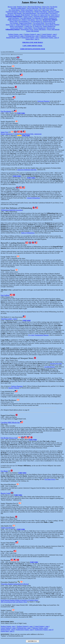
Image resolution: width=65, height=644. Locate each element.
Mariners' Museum (14, 388)
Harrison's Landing (54, 12)
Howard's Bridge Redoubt (22, 15)
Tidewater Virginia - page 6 (48, 36)
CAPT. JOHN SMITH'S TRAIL (32, 46)
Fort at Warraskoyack (39, 28)
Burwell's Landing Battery (19, 8)
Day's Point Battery (14, 10)
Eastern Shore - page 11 (32, 39)
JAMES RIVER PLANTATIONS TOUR (33, 49)
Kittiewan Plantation (44, 101)
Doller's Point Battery (27, 10)
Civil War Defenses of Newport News (17, 358)
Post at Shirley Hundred (52, 25)
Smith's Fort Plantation (8, 528)
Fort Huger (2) (35, 15)
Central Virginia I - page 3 (49, 34)
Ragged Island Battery (26, 23)
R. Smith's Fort (38, 26)
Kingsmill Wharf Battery (41, 16)
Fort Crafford (50, 8)
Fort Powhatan (14, 23)
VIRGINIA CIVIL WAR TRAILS (32, 42)
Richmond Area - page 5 (32, 36)
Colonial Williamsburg (33, 198)
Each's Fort (38, 10)
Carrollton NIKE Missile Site (10, 423)
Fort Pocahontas (6, 111)
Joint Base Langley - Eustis (9, 319)
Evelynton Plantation (12, 12)
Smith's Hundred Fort (49, 26)
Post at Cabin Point (33, 8)
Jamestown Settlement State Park (27, 170)
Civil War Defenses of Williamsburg (16, 208)
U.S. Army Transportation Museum (38, 335)
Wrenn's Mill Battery (40, 29)
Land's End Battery (14, 18)
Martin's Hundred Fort (50, 18)
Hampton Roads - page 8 (13, 38)
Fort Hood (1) (54, 13)
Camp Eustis (45, 10)
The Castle (42, 8)
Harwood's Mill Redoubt (14, 13)
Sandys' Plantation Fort (8, 504)
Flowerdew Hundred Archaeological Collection (15, 584)
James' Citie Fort (45, 15)
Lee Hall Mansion (50, 367)
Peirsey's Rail (14, 21)
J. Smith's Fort (28, 26)
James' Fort (4, 132)
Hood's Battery (10, 15)
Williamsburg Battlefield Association (12, 210)
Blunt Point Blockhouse (35, 7)
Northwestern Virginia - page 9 (30, 38)
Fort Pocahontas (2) (36, 21)
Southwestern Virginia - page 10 (50, 38)
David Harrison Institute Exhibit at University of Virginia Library (20, 600)
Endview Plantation (17, 386)
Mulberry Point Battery (28, 20)
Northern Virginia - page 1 (16, 34)
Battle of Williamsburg (28, 233)
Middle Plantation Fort (14, 20)
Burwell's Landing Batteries (13, 243)
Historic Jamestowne (7, 134)
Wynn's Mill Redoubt (53, 29)
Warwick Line (51, 28)
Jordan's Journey (28, 16)
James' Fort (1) (55, 15)
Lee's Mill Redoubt (26, 18)
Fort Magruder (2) (38, 18)
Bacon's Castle (12, 7)
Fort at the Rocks (50, 23)
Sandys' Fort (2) (10, 25)
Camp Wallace (28, 28)
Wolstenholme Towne (27, 29)
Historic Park (13, 438)
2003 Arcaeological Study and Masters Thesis (14, 602)
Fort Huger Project (50, 479)
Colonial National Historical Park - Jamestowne (28, 134)
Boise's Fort (46, 7)
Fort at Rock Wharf (39, 23)
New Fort (39, 20)
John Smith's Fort (6, 526)
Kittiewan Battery (54, 16)
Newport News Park (56, 363)
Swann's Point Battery (17, 28)
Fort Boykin (54, 7)
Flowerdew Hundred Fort (26, 12)
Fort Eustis (53, 10)
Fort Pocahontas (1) (24, 21)
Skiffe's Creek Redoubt (16, 26)
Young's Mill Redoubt (33, 31)
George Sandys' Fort (7, 257)
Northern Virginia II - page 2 (33, 34)
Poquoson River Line (49, 21)
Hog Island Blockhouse (29, 13)
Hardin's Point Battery (41, 12)
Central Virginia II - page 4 (17, 36)
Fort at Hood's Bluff (43, 13)
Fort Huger (4, 471)
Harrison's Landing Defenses (10, 75)
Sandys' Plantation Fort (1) (24, 25)
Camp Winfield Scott (38, 25)
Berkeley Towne (22, 7)
